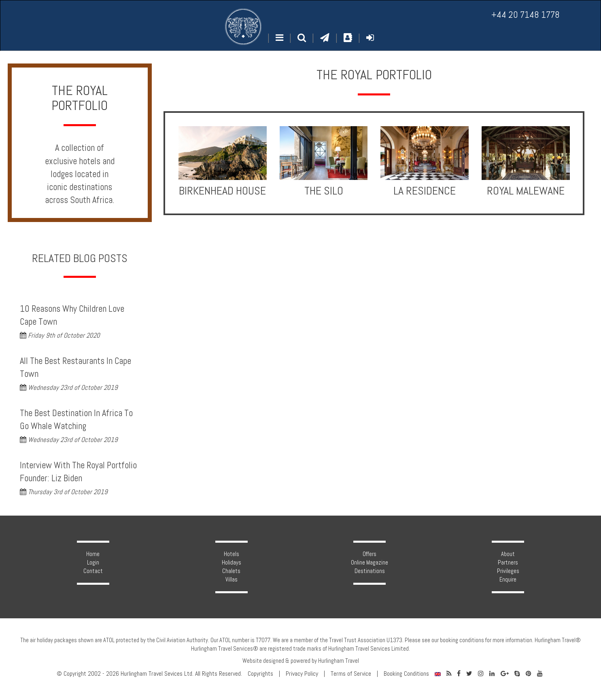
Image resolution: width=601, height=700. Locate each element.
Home (93, 554)
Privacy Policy (302, 674)
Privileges (508, 571)
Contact (93, 571)
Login (93, 563)
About (508, 554)
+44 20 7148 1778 (526, 15)
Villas (231, 579)
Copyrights (260, 674)
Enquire (508, 579)
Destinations (370, 571)
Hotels (231, 554)
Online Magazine (370, 563)
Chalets (231, 571)
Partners (508, 563)
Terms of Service (351, 674)
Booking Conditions (406, 674)
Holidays (231, 563)
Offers (370, 554)
